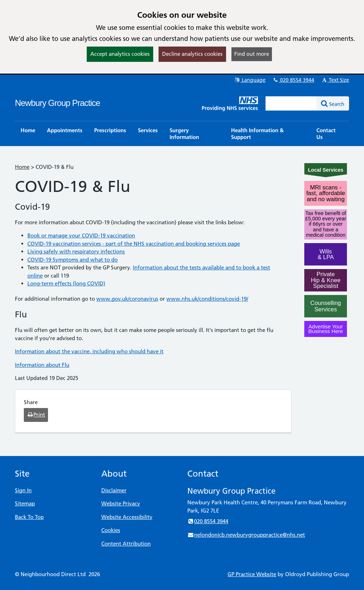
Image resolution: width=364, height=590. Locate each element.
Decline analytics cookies (192, 54)
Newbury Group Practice (57, 103)
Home (22, 167)
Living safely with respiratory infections (76, 251)
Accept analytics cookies (120, 54)
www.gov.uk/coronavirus (127, 299)
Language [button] (250, 80)
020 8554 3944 (293, 80)
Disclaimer (114, 490)
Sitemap (25, 503)
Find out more (252, 54)
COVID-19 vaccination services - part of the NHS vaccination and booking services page (134, 244)
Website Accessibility (127, 517)
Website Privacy (121, 503)
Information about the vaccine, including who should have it (89, 351)
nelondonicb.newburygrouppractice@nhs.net (246, 535)
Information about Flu (42, 365)
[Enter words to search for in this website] (291, 103)
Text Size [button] (335, 80)
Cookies (111, 530)
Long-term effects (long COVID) (66, 283)
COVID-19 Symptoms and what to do (73, 260)
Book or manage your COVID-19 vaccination (81, 235)
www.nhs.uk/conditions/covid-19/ (207, 299)
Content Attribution (126, 544)
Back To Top (29, 517)
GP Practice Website (252, 574)
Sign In (23, 490)
